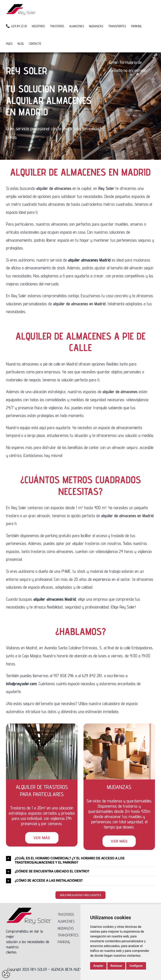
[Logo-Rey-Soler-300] (29, 909)
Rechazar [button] (116, 966)
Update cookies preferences (6, 974)
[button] (80, 860)
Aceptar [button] (98, 966)
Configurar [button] (136, 966)
